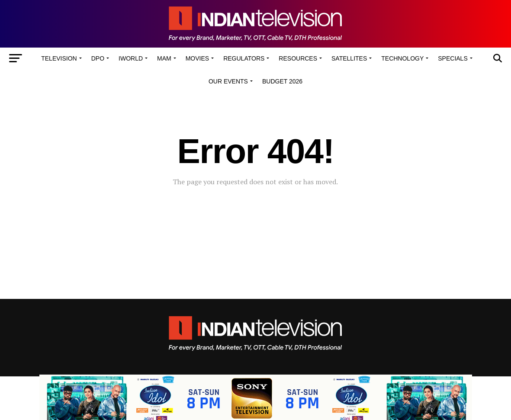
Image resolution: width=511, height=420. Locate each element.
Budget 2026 (282, 81)
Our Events (228, 81)
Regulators (244, 58)
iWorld (131, 58)
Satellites (349, 58)
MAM (164, 58)
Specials (453, 58)
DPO (98, 58)
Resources (298, 58)
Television (59, 58)
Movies (197, 58)
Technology (402, 58)
